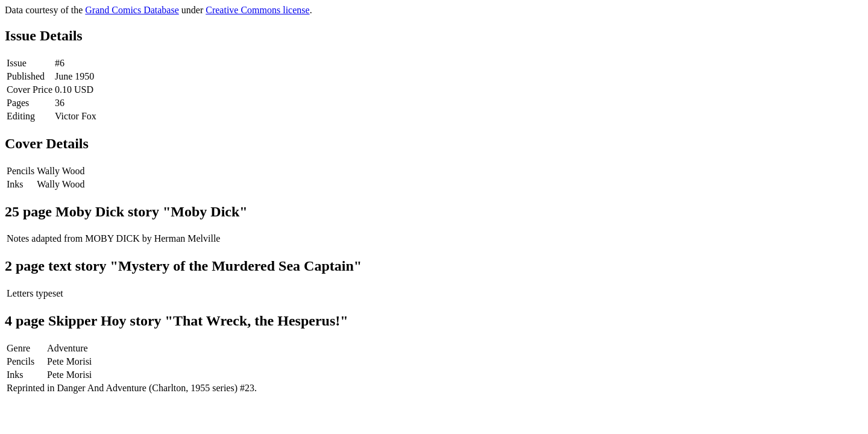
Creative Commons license (257, 10)
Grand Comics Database (132, 10)
